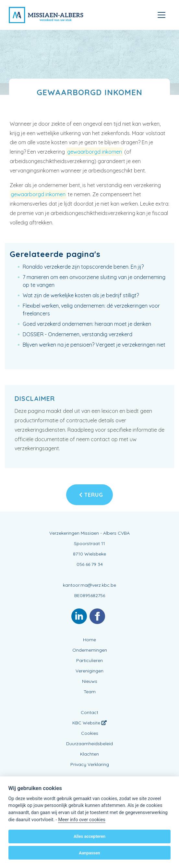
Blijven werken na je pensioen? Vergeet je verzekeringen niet (94, 345)
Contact (89, 712)
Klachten (89, 754)
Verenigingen (89, 671)
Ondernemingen (90, 650)
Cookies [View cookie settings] (90, 733)
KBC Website (89, 723)
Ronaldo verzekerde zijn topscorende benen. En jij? (83, 267)
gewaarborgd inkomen (95, 152)
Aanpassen (89, 853)
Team (90, 692)
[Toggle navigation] (161, 15)
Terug (91, 495)
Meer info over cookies (82, 820)
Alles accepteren (89, 836)
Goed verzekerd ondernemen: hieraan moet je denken (87, 324)
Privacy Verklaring (90, 764)
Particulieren (89, 660)
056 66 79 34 (90, 564)
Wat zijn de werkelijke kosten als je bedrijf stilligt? (81, 295)
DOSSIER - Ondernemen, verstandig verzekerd (78, 334)
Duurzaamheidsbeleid (89, 744)
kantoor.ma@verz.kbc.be (89, 585)
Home (89, 640)
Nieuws (90, 681)
